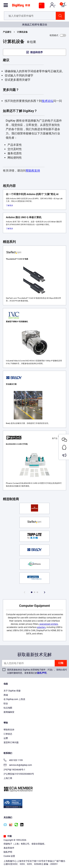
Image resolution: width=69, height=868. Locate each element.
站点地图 (8, 708)
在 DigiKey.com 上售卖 (14, 699)
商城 (6, 695)
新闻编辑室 (9, 712)
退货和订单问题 (11, 742)
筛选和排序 (36, 52)
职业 (6, 704)
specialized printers (49, 624)
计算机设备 (22, 32)
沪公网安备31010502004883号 (19, 774)
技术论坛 (48, 101)
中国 (8, 836)
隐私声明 (42, 673)
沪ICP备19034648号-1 (14, 770)
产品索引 (7, 32)
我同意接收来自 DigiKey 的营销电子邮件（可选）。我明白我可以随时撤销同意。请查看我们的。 (37, 671)
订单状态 (8, 734)
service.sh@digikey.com (18, 765)
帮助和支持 (33, 171)
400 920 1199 (13, 761)
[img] (21, 7)
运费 (6, 738)
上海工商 (8, 778)
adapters (41, 627)
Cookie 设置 (9, 856)
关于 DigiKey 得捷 (12, 691)
